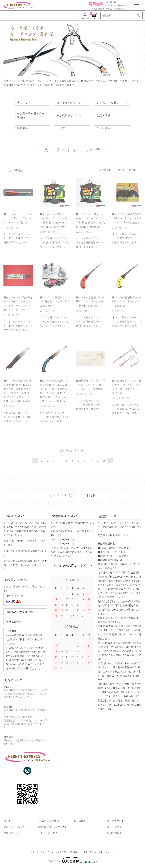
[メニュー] (136, 5)
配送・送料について (14, 827)
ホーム (7, 821)
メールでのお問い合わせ (70, 565)
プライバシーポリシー (50, 833)
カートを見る (114, 827)
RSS (75, 821)
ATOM (83, 821)
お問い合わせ (114, 833)
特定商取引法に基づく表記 (53, 827)
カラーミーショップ (40, 852)
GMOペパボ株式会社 (84, 852)
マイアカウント (115, 821)
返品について (11, 833)
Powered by (73, 860)
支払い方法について (49, 821)
